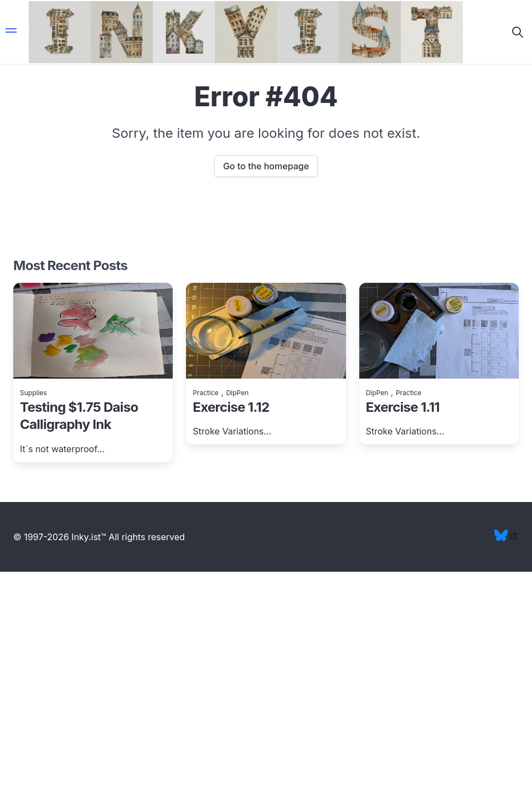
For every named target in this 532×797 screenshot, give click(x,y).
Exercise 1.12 (231, 407)
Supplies (33, 393)
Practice (205, 393)
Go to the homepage (266, 166)
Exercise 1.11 (403, 407)
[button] (11, 32)
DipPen (237, 393)
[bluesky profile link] (507, 539)
